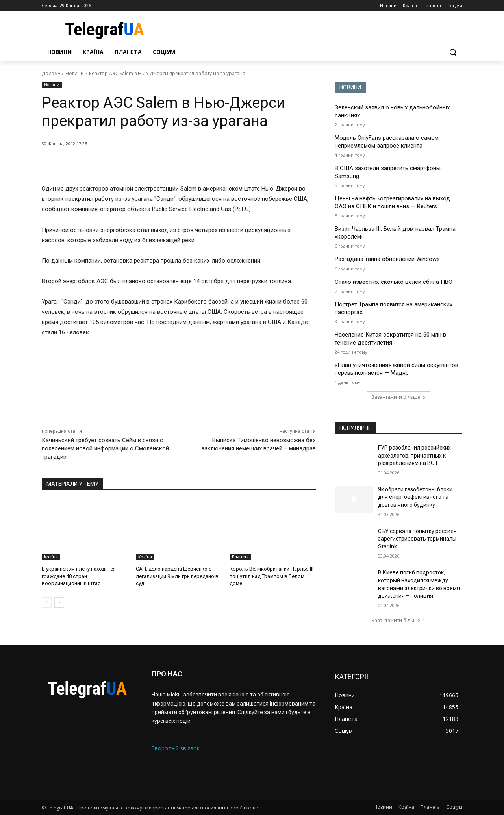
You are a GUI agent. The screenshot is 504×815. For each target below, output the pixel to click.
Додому (51, 73)
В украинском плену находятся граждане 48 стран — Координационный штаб (79, 576)
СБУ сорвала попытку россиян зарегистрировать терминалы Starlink (417, 539)
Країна (51, 557)
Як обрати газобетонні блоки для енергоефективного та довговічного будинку (415, 497)
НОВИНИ (350, 87)
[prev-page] (47, 602)
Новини (75, 73)
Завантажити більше (398, 397)
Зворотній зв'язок (176, 748)
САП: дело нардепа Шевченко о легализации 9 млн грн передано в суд (177, 576)
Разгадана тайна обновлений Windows (387, 259)
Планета (240, 557)
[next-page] (59, 602)
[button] (453, 52)
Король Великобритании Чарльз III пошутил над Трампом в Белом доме (271, 576)
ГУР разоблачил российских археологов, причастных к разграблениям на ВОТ (414, 455)
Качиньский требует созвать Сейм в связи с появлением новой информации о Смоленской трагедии (105, 448)
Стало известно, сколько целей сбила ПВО (394, 282)
